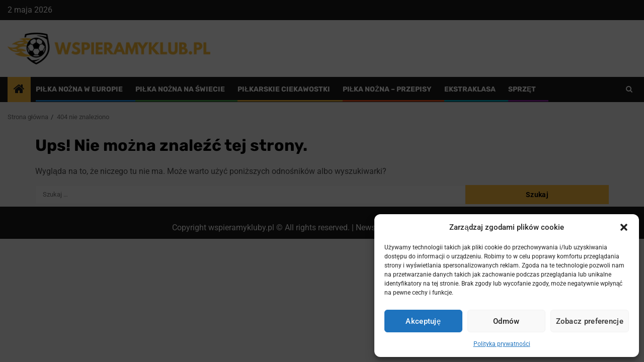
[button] (624, 227)
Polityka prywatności (502, 344)
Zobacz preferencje (590, 321)
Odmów (506, 321)
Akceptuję (423, 321)
